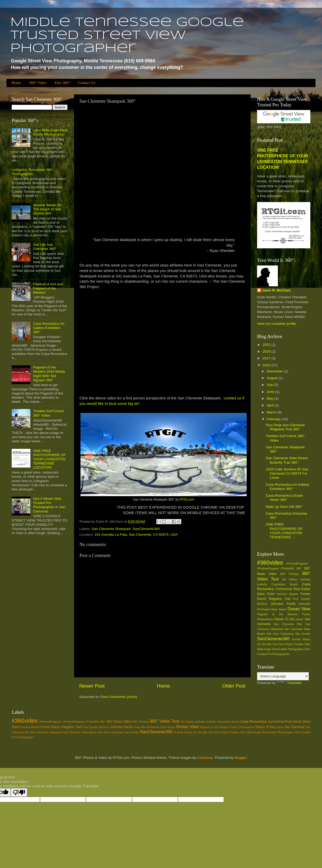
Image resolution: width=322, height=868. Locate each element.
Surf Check (286, 644)
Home (16, 83)
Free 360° (62, 83)
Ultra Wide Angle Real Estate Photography (50, 132)
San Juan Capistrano (280, 634)
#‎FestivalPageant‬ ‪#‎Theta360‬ (276, 568)
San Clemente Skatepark (111, 529)
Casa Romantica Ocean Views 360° (284, 498)
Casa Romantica (253, 721)
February (274, 419)
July (270, 385)
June (271, 392)
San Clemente (294, 727)
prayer (300, 619)
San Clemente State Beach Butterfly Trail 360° (287, 460)
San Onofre (303, 634)
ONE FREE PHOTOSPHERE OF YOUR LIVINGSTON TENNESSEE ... (284, 531)
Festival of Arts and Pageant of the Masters (48, 288)
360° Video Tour (164, 721)
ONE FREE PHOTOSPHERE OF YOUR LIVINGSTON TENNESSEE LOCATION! (49, 459)
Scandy (296, 639)
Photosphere (265, 619)
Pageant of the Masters (277, 614)
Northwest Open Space (272, 609)
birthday (305, 579)
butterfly (262, 584)
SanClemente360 (146, 529)
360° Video (38, 83)
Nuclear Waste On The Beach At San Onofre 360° (47, 209)
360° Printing (289, 574)
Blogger (240, 758)
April (271, 405)
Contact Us (87, 83)
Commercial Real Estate (293, 589)
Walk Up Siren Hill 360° (284, 507)
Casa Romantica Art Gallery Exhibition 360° (49, 328)
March (272, 412)
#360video (270, 563)
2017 (267, 358)
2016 (267, 365)
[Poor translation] (19, 792)
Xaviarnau (205, 758)
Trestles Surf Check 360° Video (48, 413)
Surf (275, 644)
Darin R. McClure (276, 290)
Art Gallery (290, 579)
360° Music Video (119, 722)
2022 (267, 345)
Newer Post (92, 686)
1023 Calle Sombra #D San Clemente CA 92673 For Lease (287, 473)
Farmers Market (287, 594)
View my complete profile (277, 324)
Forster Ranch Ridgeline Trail (61, 727)
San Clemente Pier (288, 624)
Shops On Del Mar (196, 732)
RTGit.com (187, 500)
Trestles (299, 644)
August (273, 378)
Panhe (306, 614)
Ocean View (299, 609)
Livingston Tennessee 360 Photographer (32, 172)
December (275, 371)
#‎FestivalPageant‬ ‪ (298, 563)
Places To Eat (284, 619)
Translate (289, 683)
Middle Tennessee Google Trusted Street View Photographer (127, 36)
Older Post (234, 686)
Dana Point (266, 594)
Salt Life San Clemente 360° (45, 247)
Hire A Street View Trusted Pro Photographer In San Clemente (49, 505)
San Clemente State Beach (80, 732)
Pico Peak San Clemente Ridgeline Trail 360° (285, 427)
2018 (267, 351)
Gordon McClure (99, 727)
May (270, 399)
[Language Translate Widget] (283, 676)
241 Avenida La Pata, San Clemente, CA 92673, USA (136, 535)
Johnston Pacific (283, 604)
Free (296, 599)
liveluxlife (305, 604)
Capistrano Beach (285, 584)
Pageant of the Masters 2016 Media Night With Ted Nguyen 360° (49, 374)
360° (299, 568)
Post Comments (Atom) (119, 697)
